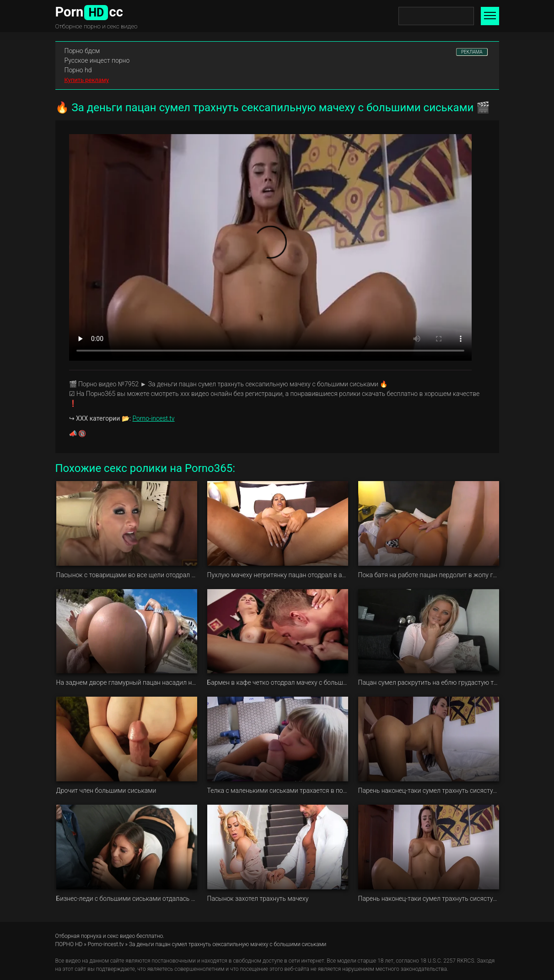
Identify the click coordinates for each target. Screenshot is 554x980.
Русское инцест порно (97, 60)
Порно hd (78, 70)
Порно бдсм (82, 51)
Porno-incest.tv (154, 418)
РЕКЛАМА (472, 52)
